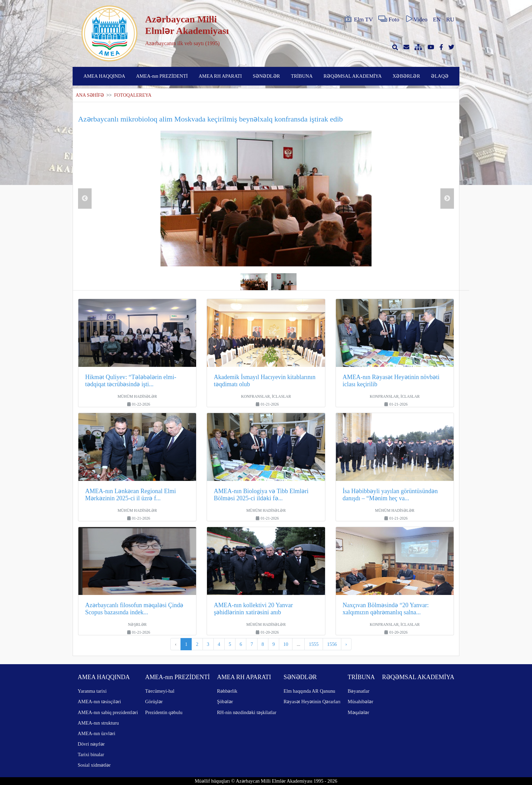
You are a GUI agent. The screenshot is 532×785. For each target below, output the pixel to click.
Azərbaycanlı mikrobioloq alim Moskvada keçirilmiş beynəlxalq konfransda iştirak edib (210, 119)
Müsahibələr (360, 702)
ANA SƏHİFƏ (90, 95)
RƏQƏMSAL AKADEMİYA (353, 76)
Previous (85, 199)
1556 (332, 644)
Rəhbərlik (227, 691)
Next (447, 199)
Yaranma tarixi (92, 691)
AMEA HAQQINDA (104, 76)
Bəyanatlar (359, 691)
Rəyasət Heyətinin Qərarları (312, 702)
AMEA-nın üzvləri (97, 733)
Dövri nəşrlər (91, 744)
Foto (389, 19)
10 (286, 644)
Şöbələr (225, 702)
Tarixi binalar (91, 754)
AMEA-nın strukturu (98, 723)
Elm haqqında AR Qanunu (309, 691)
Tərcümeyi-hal (160, 691)
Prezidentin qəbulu (164, 712)
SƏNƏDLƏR (266, 76)
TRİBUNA (302, 76)
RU (450, 20)
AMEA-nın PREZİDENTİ (162, 76)
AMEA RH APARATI (220, 76)
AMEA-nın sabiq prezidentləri (108, 712)
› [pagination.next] (346, 644)
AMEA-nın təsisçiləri (99, 702)
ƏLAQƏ (440, 76)
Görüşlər (154, 702)
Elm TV (358, 19)
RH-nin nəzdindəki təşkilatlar (246, 712)
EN (437, 20)
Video (416, 19)
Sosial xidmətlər (94, 765)
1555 (314, 644)
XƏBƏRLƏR (406, 76)
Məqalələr (358, 712)
